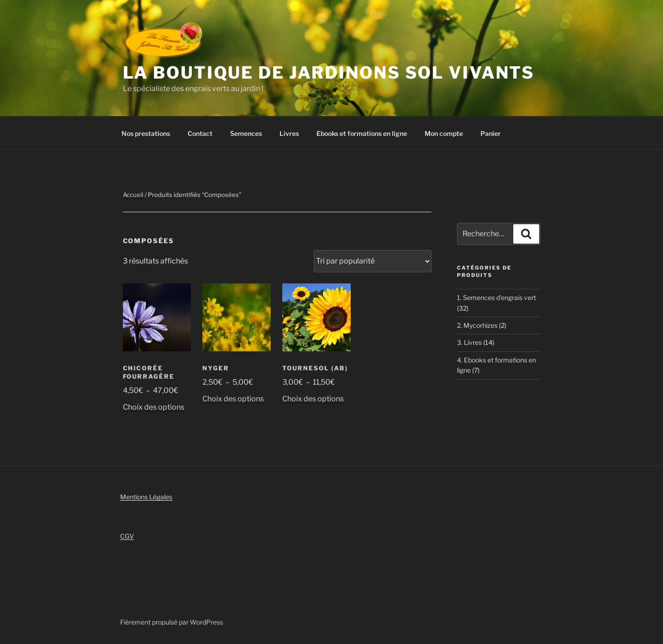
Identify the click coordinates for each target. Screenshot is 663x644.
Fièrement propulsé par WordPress (172, 622)
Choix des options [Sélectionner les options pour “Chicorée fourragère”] (154, 407)
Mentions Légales (146, 497)
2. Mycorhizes (477, 325)
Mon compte (444, 133)
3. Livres (469, 342)
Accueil (133, 195)
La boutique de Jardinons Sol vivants (329, 73)
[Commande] (373, 261)
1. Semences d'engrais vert (496, 297)
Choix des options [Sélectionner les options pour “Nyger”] (233, 399)
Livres (289, 133)
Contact (200, 133)
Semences (246, 133)
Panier (491, 133)
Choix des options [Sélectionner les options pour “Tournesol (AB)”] (313, 399)
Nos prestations (146, 133)
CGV (127, 536)
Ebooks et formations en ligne (362, 133)
